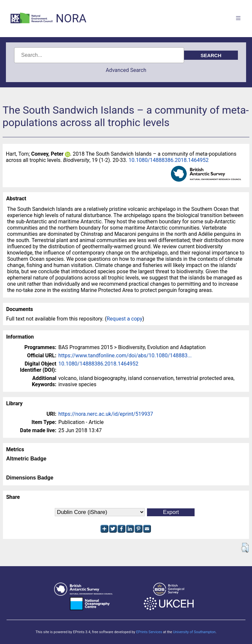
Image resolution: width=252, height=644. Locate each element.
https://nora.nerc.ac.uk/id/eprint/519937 (106, 414)
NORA (71, 19)
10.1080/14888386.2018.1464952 (169, 160)
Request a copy (125, 319)
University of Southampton (194, 632)
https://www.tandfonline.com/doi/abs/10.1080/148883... (125, 355)
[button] (245, 548)
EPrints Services (149, 632)
